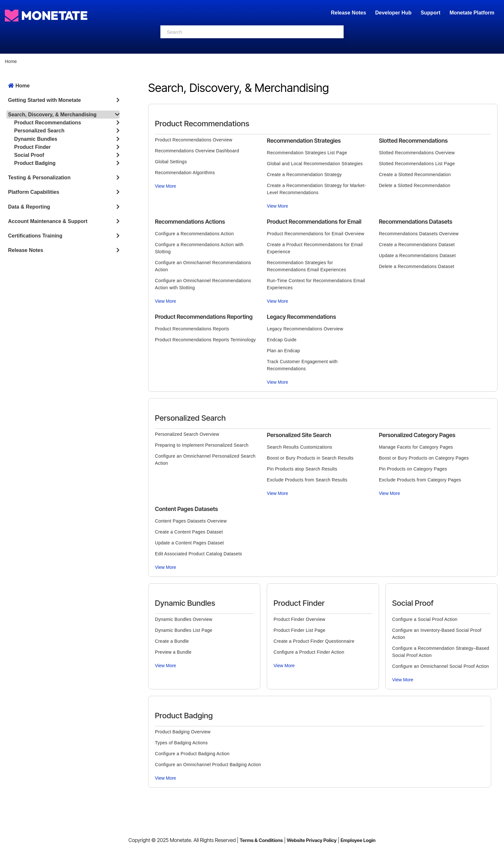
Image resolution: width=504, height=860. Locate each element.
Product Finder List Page (299, 630)
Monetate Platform (472, 13)
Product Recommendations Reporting (204, 317)
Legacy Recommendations (301, 317)
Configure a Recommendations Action (194, 234)
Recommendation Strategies (304, 141)
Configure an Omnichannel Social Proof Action (441, 666)
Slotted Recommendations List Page (417, 164)
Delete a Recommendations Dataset (417, 266)
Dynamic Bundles (36, 139)
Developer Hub (393, 13)
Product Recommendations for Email (314, 222)
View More (166, 186)
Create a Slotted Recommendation (415, 175)
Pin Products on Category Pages (413, 469)
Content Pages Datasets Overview (191, 521)
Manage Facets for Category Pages (416, 447)
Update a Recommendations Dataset (417, 255)
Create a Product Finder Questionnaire (314, 641)
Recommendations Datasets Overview (419, 234)
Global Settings (171, 162)
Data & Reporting (29, 207)
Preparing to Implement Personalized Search (202, 445)
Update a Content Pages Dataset (189, 543)
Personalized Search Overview (187, 434)
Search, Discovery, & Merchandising (52, 115)
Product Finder (32, 147)
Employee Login (358, 840)
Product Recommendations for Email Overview (315, 234)
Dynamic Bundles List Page (184, 630)
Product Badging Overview (183, 732)
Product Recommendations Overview (194, 140)
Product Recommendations (48, 123)
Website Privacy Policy (312, 840)
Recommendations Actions (190, 222)
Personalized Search (39, 131)
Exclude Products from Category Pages (420, 480)
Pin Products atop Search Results (302, 469)
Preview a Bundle (173, 652)
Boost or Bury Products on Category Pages (424, 458)
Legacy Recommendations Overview (305, 329)
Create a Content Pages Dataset (189, 532)
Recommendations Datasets (416, 222)
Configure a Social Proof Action (425, 619)
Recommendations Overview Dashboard (197, 151)
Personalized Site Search (299, 435)
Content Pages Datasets (186, 509)
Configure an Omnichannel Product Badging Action (208, 765)
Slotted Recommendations (413, 141)
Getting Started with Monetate (45, 100)
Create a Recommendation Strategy (304, 175)
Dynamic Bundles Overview (184, 619)
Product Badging (35, 163)
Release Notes (349, 13)
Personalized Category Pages (417, 435)
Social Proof (29, 155)
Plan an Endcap (283, 351)
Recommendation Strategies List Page (307, 153)
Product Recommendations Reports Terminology (205, 340)
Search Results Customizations (299, 447)
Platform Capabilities (34, 192)
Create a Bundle (172, 641)
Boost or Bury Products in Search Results (310, 458)
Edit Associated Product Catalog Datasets (198, 554)
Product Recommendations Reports (192, 329)
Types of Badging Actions (181, 743)
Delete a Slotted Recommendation (415, 185)
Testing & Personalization (39, 178)
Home (11, 61)
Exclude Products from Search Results (307, 480)
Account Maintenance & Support (48, 221)
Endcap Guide (282, 340)
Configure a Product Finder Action (309, 652)
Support (431, 13)
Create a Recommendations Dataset (417, 245)
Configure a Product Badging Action (192, 754)
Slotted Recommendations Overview (417, 153)
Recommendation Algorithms (185, 173)
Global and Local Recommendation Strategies (315, 164)
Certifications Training (35, 236)
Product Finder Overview (299, 619)
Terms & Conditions (261, 840)
